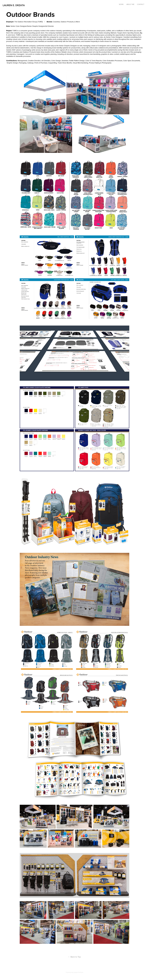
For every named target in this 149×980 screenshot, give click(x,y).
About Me (130, 4)
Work (121, 4)
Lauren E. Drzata (14, 5)
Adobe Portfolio (78, 972)
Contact (141, 4)
